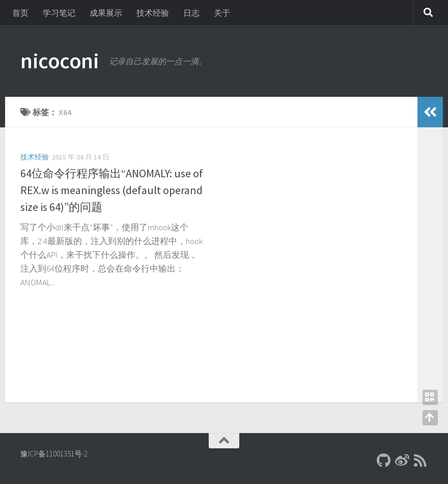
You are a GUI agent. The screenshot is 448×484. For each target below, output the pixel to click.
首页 (20, 13)
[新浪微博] (402, 461)
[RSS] (421, 461)
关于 (222, 13)
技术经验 (153, 13)
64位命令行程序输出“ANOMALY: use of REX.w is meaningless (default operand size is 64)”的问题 (112, 190)
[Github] (384, 461)
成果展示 (106, 13)
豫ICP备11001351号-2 (54, 454)
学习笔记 (59, 13)
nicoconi (60, 61)
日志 (191, 13)
